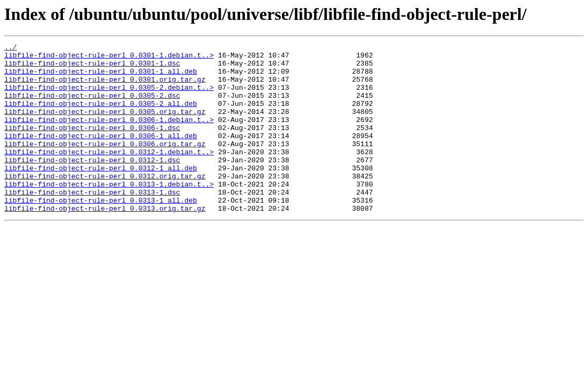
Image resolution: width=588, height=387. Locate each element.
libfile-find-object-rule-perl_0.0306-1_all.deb (101, 155)
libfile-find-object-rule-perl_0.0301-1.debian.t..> (109, 58)
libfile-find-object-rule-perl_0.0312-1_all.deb (101, 193)
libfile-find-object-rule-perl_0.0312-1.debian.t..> (109, 174)
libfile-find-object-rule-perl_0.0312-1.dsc (92, 184)
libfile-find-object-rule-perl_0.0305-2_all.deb (101, 116)
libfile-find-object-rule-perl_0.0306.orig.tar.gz (105, 164)
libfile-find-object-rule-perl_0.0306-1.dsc (92, 145)
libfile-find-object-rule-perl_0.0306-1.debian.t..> (109, 135)
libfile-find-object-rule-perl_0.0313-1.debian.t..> (109, 213)
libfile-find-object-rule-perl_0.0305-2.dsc (92, 106)
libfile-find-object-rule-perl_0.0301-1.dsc (92, 68)
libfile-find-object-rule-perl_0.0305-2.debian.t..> (109, 97)
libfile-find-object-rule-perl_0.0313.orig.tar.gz (105, 242)
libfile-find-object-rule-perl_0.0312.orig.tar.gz (105, 203)
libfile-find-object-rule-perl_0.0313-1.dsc (92, 223)
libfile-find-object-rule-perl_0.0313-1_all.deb (101, 232)
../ (10, 48)
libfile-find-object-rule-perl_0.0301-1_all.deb (101, 77)
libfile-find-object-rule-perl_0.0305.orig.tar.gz (105, 126)
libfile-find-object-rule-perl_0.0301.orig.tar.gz (105, 87)
